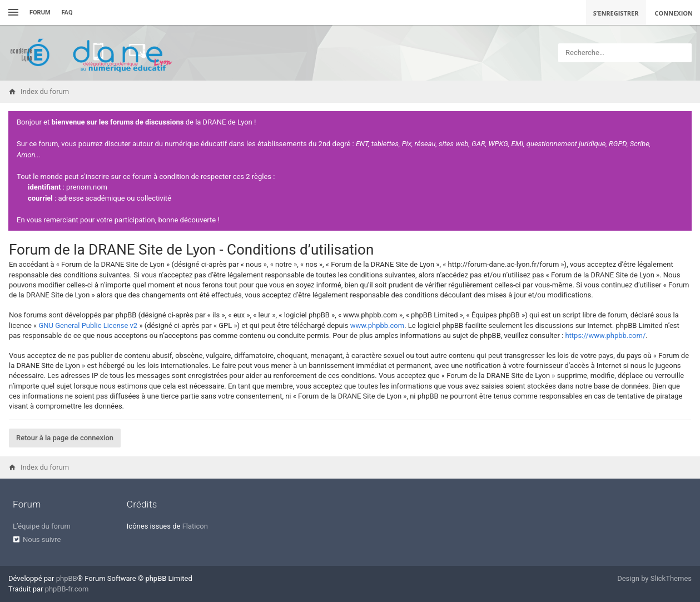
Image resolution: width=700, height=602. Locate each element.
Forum (40, 13)
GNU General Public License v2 (88, 325)
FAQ (67, 13)
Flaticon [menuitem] (195, 526)
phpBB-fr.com (67, 589)
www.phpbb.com (377, 325)
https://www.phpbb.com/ (605, 335)
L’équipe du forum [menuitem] (42, 526)
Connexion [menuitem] (674, 13)
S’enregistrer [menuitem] (616, 13)
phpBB (67, 578)
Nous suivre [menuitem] (42, 539)
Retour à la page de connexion (65, 438)
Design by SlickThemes (654, 578)
